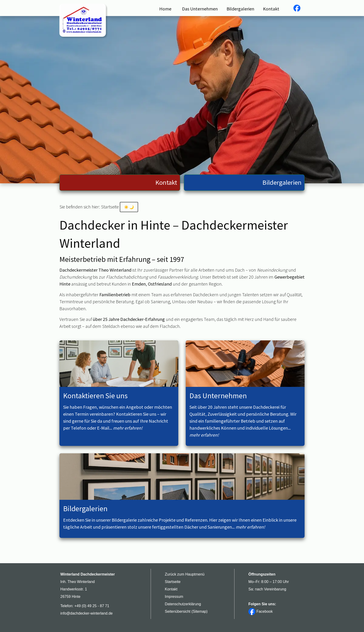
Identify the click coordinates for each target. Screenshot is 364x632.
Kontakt (271, 9)
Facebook (261, 612)
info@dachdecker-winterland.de (86, 613)
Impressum (174, 597)
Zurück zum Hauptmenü (185, 574)
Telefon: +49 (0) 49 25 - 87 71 (85, 606)
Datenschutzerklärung (183, 604)
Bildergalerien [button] (240, 9)
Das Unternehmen (200, 9)
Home (165, 9)
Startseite (173, 582)
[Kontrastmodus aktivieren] (129, 207)
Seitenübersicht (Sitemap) (186, 611)
